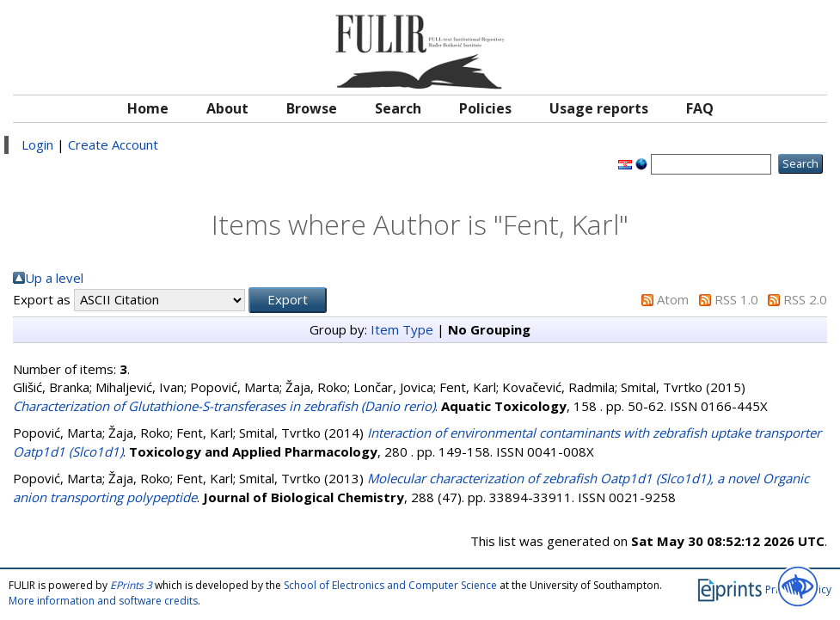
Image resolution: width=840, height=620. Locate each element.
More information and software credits (103, 601)
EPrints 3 (131, 585)
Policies (485, 108)
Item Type (402, 329)
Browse (312, 108)
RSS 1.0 (736, 299)
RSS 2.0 (805, 299)
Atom (673, 299)
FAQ (700, 108)
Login (37, 144)
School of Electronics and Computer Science (390, 585)
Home (148, 108)
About (227, 108)
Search (398, 108)
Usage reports (599, 108)
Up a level (54, 278)
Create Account (113, 144)
